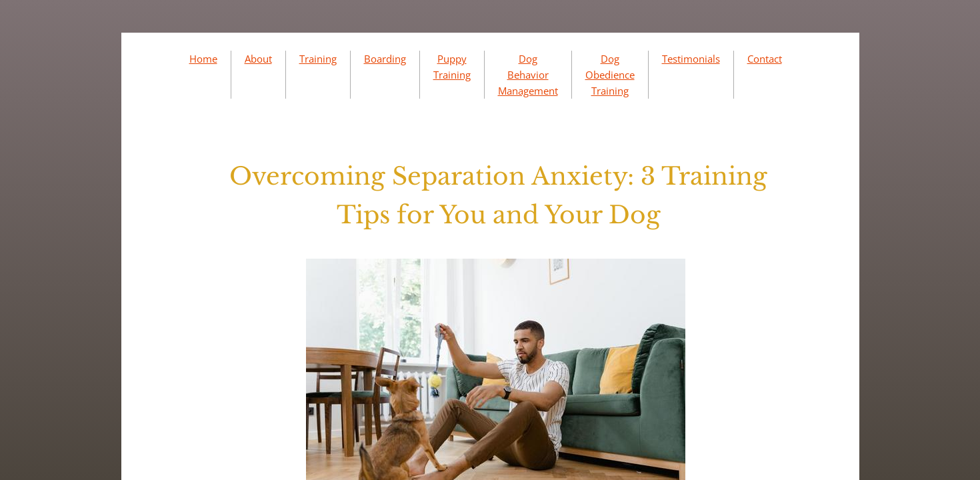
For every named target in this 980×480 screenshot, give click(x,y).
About (258, 59)
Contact (765, 59)
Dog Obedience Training (610, 75)
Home (203, 59)
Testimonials (691, 59)
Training (318, 59)
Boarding (385, 59)
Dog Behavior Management (528, 75)
